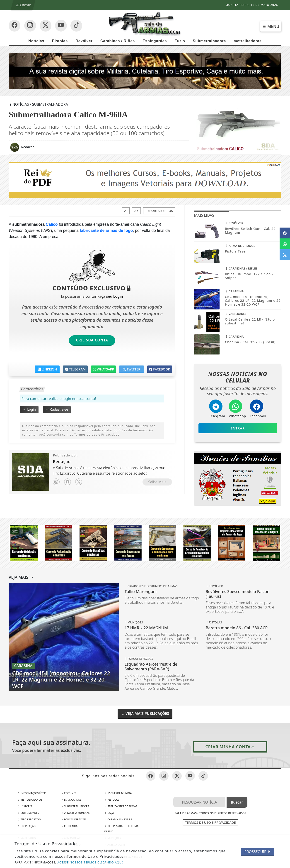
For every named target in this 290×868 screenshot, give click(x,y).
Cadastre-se (57, 409)
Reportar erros (159, 211)
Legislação (27, 826)
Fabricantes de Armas (121, 806)
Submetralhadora (209, 41)
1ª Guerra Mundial (119, 793)
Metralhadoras (30, 800)
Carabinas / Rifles (118, 41)
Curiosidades (28, 813)
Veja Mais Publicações (145, 714)
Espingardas (155, 41)
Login (29, 409)
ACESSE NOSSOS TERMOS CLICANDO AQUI (90, 862)
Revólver (84, 41)
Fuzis (180, 41)
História (25, 806)
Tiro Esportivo (29, 819)
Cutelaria (69, 826)
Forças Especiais (74, 819)
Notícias (36, 41)
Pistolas (60, 41)
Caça (109, 813)
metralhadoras (248, 41)
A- (126, 211)
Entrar (23, 5)
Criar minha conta (230, 747)
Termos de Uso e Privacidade (210, 823)
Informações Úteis (32, 793)
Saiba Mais (157, 482)
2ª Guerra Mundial (75, 813)
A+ (136, 211)
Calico (52, 224)
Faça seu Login (110, 296)
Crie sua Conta (92, 340)
